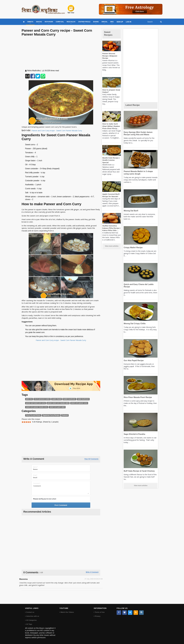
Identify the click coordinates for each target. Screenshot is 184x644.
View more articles (112, 241)
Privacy (98, 616)
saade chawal (55, 399)
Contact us (30, 612)
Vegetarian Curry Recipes (50, 415)
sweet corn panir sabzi (55, 407)
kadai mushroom (80, 399)
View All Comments (91, 459)
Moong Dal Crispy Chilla (134, 324)
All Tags (29, 624)
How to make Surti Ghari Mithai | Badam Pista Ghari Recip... (111, 124)
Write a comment (92, 572)
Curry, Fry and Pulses (33, 415)
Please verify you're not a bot (45, 499)
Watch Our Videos (67, 612)
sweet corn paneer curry (76, 403)
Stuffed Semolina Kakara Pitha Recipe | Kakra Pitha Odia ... (111, 223)
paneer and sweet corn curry (35, 403)
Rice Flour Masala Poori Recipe (137, 397)
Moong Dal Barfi (131, 211)
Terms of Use (100, 612)
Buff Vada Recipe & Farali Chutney (138, 471)
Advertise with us (33, 616)
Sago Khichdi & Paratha (134, 434)
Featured (62, 415)
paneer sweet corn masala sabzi (56, 403)
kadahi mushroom (67, 399)
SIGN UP (120, 22)
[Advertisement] (61, 53)
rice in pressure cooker (41, 399)
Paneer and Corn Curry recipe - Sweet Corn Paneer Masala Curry (58, 130)
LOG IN (128, 22)
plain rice (29, 399)
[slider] (26, 422)
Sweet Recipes (109, 33)
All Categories (31, 620)
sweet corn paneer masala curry (36, 407)
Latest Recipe (134, 105)
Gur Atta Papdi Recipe (133, 360)
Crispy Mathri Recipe (133, 248)
